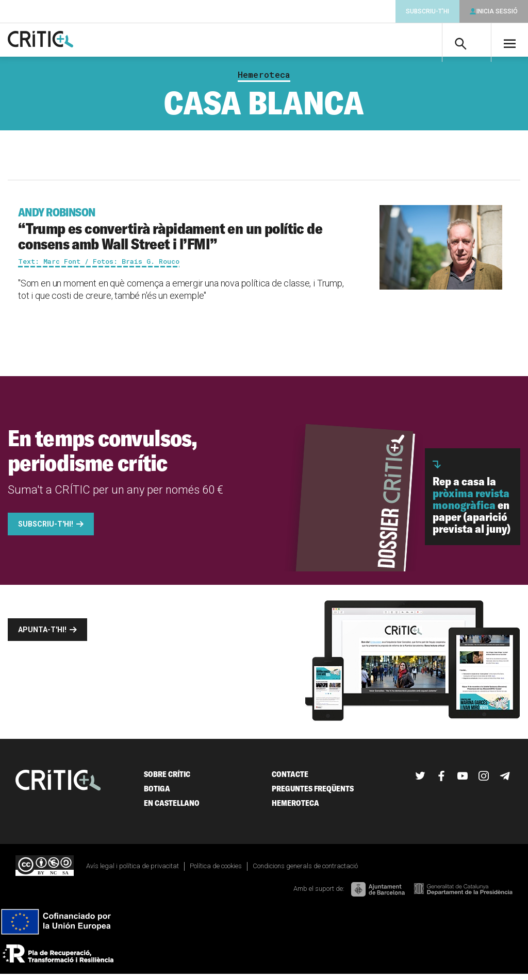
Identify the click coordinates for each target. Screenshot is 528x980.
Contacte (290, 780)
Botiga (157, 794)
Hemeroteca (264, 80)
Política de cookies (216, 872)
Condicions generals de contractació (305, 872)
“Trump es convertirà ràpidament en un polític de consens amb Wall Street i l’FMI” (182, 235)
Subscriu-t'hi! (46, 530)
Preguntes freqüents (313, 794)
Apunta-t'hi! (42, 635)
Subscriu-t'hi (427, 11)
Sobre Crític (167, 780)
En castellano (172, 809)
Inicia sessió (497, 11)
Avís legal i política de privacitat (133, 872)
